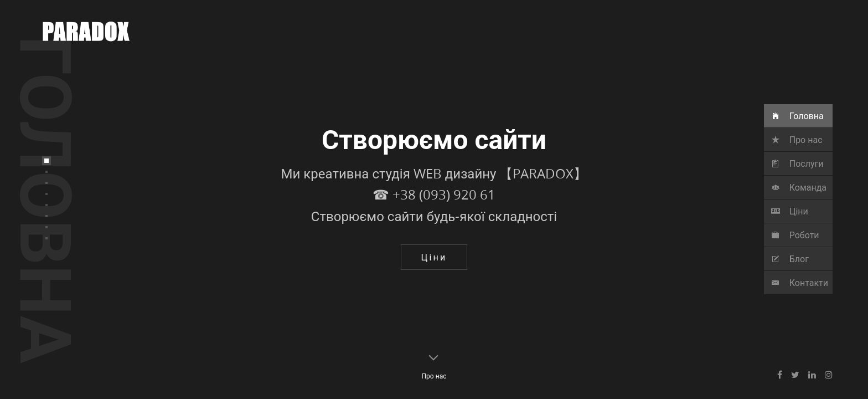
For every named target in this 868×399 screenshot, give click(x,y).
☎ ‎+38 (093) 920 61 (434, 229)
